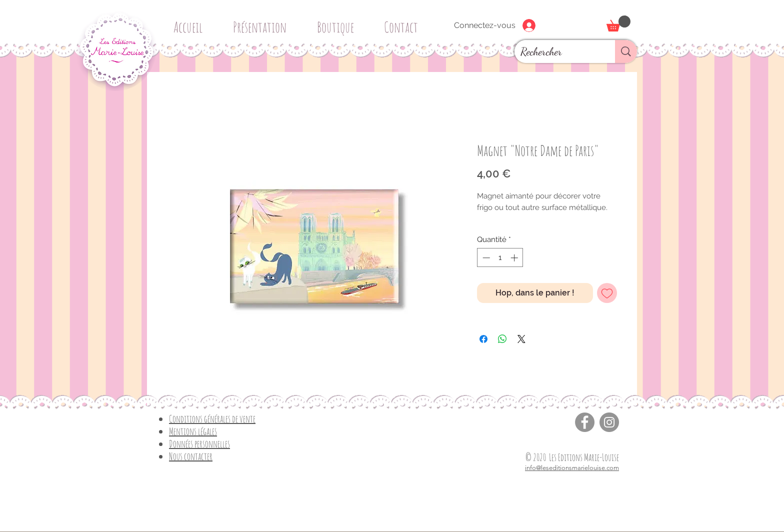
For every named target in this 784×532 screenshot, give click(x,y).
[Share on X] (521, 339)
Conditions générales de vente (212, 419)
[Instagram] (609, 422)
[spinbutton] (500, 258)
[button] (339, 23)
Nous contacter (191, 456)
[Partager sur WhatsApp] (502, 339)
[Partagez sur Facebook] (483, 339)
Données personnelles (199, 444)
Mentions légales (193, 431)
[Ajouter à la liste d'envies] (607, 293)
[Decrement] (485, 258)
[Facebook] (585, 422)
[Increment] (515, 258)
